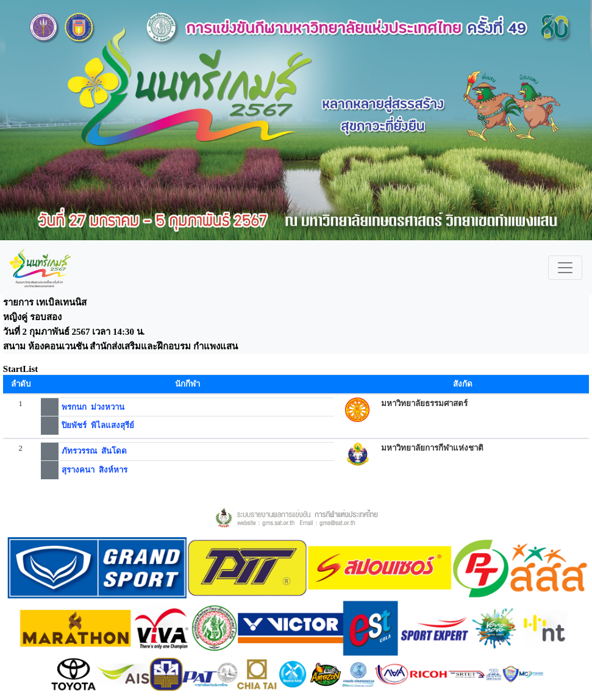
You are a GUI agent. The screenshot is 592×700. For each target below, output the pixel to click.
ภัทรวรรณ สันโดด (94, 451)
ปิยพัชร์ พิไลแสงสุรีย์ (98, 425)
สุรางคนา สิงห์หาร (95, 470)
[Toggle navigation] (565, 268)
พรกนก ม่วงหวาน (93, 407)
